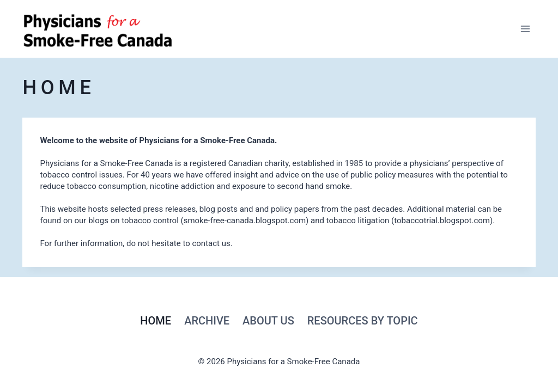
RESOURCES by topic (363, 321)
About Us (268, 321)
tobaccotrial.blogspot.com (442, 220)
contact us (211, 243)
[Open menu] (526, 29)
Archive (207, 321)
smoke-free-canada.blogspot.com (245, 220)
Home (156, 321)
